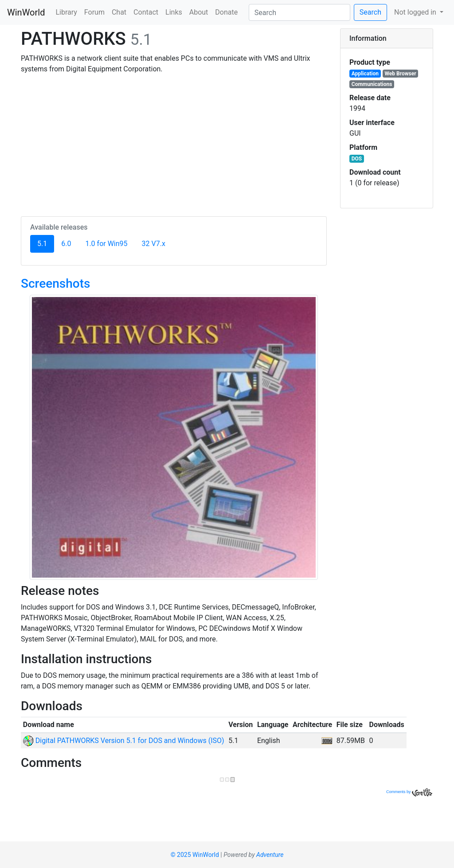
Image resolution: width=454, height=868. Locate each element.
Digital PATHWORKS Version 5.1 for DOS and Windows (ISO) (124, 741)
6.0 (66, 244)
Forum (94, 12)
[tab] (387, 39)
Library (66, 12)
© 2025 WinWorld (195, 855)
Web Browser (401, 74)
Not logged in (416, 12)
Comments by (409, 792)
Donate (226, 12)
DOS (357, 159)
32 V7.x (154, 244)
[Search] (299, 12)
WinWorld (26, 12)
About (199, 12)
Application (365, 74)
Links (174, 12)
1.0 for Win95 (106, 244)
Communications (372, 84)
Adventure (270, 855)
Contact (146, 12)
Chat (119, 12)
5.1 (46, 243)
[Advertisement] (174, 144)
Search (370, 12)
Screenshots (55, 283)
